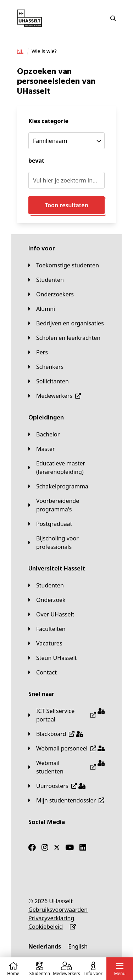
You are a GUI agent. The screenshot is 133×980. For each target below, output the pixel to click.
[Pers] (38, 352)
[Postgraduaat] (50, 524)
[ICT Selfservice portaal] (66, 715)
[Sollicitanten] (49, 381)
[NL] (20, 51)
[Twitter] (57, 847)
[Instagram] (45, 847)
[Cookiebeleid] (46, 927)
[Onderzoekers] (51, 294)
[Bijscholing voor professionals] (66, 543)
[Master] (42, 449)
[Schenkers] (46, 367)
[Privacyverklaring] (51, 918)
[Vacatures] (45, 643)
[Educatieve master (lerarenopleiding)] (66, 468)
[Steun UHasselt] (52, 658)
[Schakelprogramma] (58, 486)
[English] (78, 946)
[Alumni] (42, 309)
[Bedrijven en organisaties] (66, 323)
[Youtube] (70, 847)
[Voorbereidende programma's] (66, 505)
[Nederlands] (45, 946)
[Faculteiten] (47, 629)
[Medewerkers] (55, 396)
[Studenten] (46, 280)
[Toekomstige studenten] (64, 265)
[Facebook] (32, 847)
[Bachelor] (44, 434)
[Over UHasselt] (51, 614)
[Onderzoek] (47, 600)
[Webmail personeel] (66, 748)
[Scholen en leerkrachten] (64, 338)
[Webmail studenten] (66, 767)
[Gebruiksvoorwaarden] (58, 910)
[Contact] (43, 672)
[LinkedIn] (83, 847)
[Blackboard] (56, 734)
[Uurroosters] (57, 786)
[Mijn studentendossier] (66, 800)
